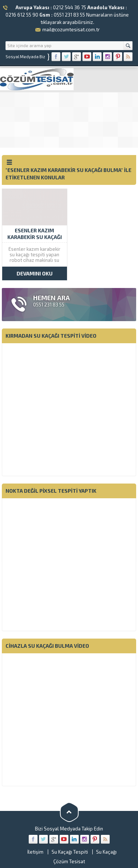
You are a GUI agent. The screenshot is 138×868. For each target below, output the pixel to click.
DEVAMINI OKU (35, 273)
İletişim (35, 852)
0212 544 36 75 (70, 7)
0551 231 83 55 (69, 15)
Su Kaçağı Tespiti (70, 852)
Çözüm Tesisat (69, 861)
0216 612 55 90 (22, 15)
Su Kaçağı (106, 852)
